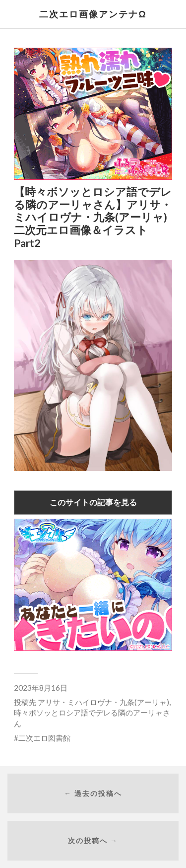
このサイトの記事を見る (93, 502)
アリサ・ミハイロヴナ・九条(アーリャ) (103, 702)
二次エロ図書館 (44, 738)
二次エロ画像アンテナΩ (93, 14)
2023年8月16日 (41, 688)
